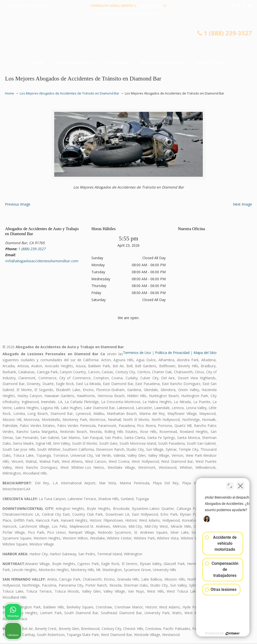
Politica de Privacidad (172, 353)
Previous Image (18, 205)
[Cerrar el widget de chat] (240, 484)
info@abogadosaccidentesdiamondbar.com (128, 13)
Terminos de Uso (137, 353)
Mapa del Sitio (205, 353)
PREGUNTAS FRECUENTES (28, 6)
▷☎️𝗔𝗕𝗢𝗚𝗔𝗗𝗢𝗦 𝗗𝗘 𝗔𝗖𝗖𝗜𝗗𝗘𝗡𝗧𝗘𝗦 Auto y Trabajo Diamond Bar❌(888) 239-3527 (128, 39)
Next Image (242, 205)
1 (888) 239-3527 (150, 6)
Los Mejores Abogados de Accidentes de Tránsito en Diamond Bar (70, 93)
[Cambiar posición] (230, 484)
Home (10, 93)
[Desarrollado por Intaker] (214, 633)
